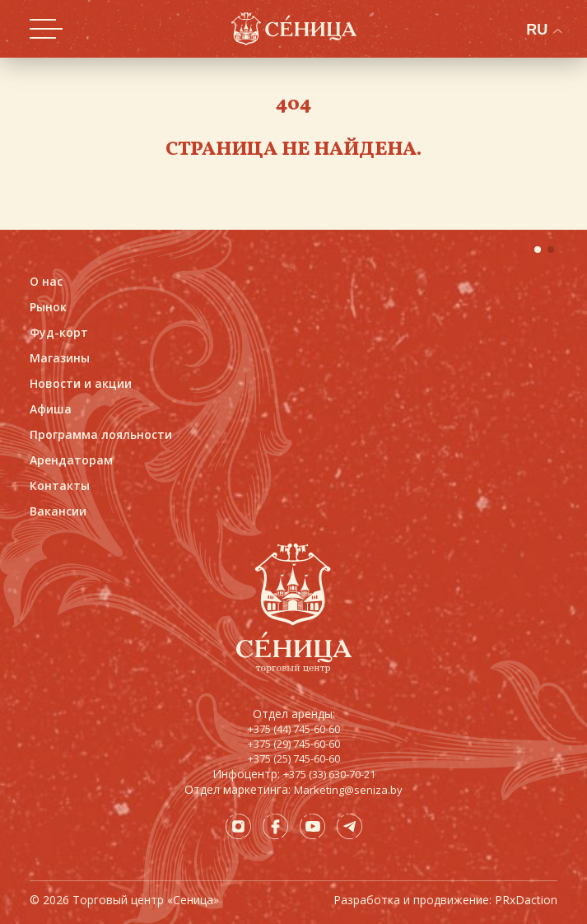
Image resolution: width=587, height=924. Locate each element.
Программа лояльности (101, 434)
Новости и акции (81, 383)
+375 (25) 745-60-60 (294, 758)
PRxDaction (526, 900)
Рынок (48, 307)
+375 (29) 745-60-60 (294, 744)
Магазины (60, 358)
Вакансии (58, 511)
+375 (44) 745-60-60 (294, 729)
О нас (46, 281)
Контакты (60, 485)
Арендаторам (71, 460)
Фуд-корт (59, 332)
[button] (538, 250)
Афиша (51, 409)
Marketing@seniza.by (348, 790)
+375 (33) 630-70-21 (329, 774)
